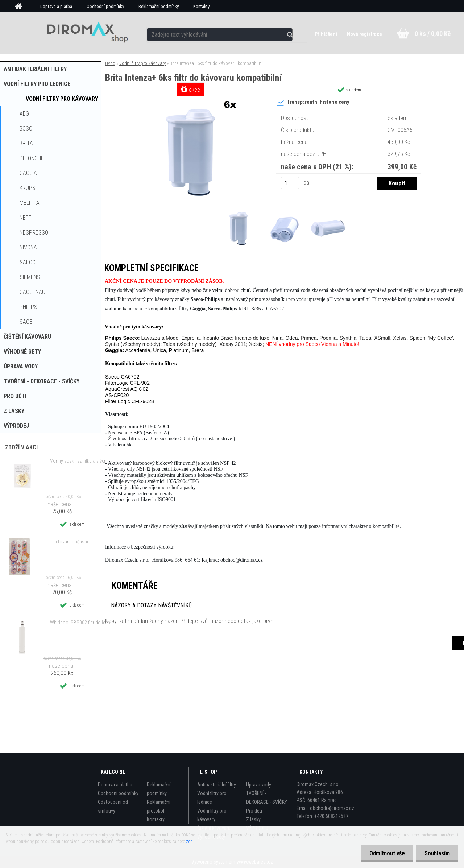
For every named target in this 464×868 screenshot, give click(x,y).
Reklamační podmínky (159, 6)
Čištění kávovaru (27, 337)
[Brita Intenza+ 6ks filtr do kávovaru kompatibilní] (191, 100)
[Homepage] (21, 7)
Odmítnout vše (385, 853)
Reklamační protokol (159, 806)
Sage (26, 322)
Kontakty (201, 6)
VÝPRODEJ (16, 426)
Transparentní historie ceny (313, 102)
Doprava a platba (56, 6)
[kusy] (290, 183)
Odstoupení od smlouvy (113, 806)
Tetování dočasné (71, 542)
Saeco (28, 262)
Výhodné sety (22, 352)
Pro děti (15, 396)
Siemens (30, 277)
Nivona (28, 247)
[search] (295, 33)
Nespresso (34, 233)
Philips (28, 307)
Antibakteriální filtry (35, 69)
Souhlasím (436, 853)
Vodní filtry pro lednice (37, 84)
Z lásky (14, 411)
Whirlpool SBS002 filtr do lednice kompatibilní (84, 623)
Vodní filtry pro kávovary (62, 99)
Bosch (28, 129)
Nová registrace (364, 34)
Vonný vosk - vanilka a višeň (78, 461)
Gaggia (28, 173)
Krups (28, 188)
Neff (26, 218)
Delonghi (31, 158)
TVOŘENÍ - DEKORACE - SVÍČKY (42, 381)
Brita (26, 143)
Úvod (110, 63)
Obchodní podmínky (105, 6)
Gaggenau (32, 292)
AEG (24, 114)
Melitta (30, 203)
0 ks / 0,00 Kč (433, 34)
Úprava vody (21, 366)
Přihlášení (326, 34)
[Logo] (85, 33)
